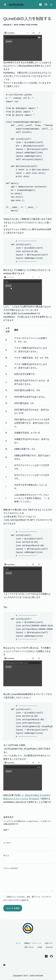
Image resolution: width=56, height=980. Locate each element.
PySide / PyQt (25, 25)
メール (7, 843)
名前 (6, 830)
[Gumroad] (4, 965)
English (49, 947)
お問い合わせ (29, 947)
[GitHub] (46, 5)
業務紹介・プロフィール (33, 943)
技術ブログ (49, 943)
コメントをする (11, 868)
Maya (16, 25)
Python (34, 25)
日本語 (40, 947)
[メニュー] (51, 5)
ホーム (18, 943)
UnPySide (16, 4)
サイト (6, 856)
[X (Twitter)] (40, 5)
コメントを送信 (13, 908)
